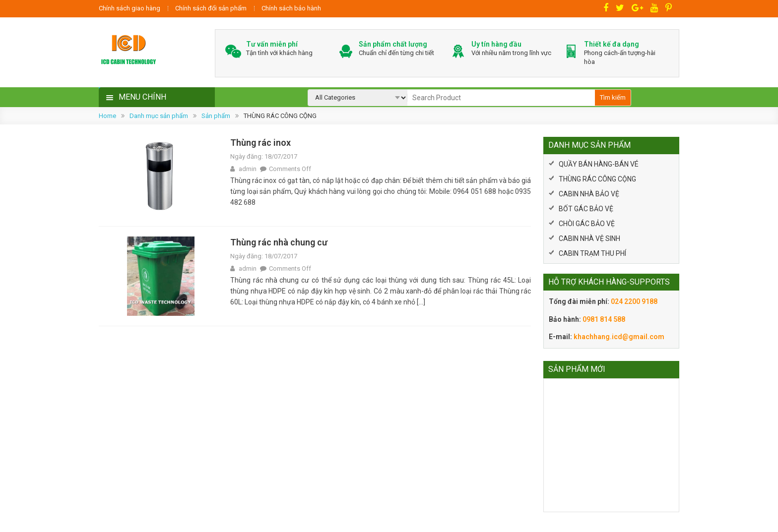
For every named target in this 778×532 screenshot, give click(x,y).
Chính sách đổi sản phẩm (211, 8)
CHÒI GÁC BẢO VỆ (587, 224)
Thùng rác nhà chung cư (279, 242)
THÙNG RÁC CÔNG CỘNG (597, 179)
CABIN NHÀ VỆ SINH (589, 238)
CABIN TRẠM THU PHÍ (592, 253)
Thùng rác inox (260, 143)
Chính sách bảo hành (291, 8)
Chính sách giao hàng (130, 8)
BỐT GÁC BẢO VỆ (586, 209)
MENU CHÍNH (142, 97)
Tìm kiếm (613, 97)
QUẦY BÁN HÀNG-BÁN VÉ (599, 164)
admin (248, 169)
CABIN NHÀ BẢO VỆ (589, 194)
